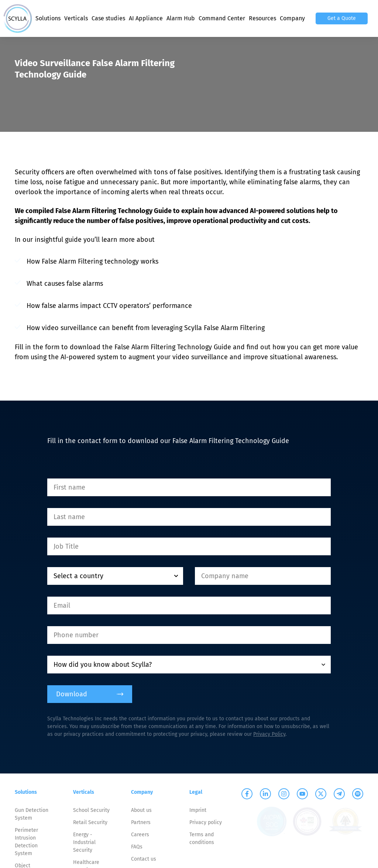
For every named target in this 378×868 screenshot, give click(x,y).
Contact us (144, 859)
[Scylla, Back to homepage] (18, 18)
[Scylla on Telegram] (339, 794)
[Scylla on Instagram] (284, 794)
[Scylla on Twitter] (321, 794)
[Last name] (189, 517)
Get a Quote (342, 18)
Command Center (222, 18)
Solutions (48, 18)
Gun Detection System (32, 814)
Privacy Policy (269, 734)
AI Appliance (146, 18)
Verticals (76, 18)
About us (141, 810)
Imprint (198, 810)
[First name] (189, 487)
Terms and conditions (202, 838)
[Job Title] (189, 546)
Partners (141, 822)
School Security (91, 810)
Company (292, 18)
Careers (140, 835)
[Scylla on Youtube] (302, 794)
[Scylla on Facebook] (247, 794)
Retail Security (90, 822)
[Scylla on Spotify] (358, 794)
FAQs (137, 847)
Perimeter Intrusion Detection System (26, 842)
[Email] (189, 605)
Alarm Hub (181, 18)
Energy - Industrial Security (84, 842)
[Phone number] (189, 635)
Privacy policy (206, 822)
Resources (262, 18)
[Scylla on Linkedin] (265, 794)
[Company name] (263, 576)
